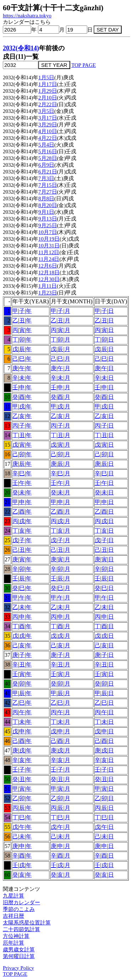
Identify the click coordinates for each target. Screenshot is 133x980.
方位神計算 (16, 936)
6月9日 (46, 165)
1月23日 (48, 293)
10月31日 (49, 246)
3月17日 (48, 118)
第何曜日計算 (19, 956)
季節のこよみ (19, 909)
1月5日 (46, 78)
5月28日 (48, 158)
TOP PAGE (84, 65)
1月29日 (48, 91)
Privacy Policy (18, 968)
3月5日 (46, 111)
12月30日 (49, 279)
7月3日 (46, 178)
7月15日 (48, 185)
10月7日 (48, 232)
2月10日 (48, 98)
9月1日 (46, 212)
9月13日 (48, 219)
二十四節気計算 (21, 929)
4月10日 (48, 131)
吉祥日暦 (13, 916)
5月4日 (46, 145)
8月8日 (46, 199)
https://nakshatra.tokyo (27, 16)
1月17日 (48, 84)
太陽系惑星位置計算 (27, 923)
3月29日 (48, 125)
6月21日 (48, 172)
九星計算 (13, 896)
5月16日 (48, 151)
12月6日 (48, 266)
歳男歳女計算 (19, 950)
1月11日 (48, 286)
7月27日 (48, 192)
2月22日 (48, 104)
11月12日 (49, 252)
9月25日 (48, 225)
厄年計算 (13, 943)
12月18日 (49, 273)
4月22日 (48, 138)
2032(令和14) (21, 48)
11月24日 (49, 259)
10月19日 (49, 239)
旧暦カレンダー (21, 902)
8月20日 (48, 205)
